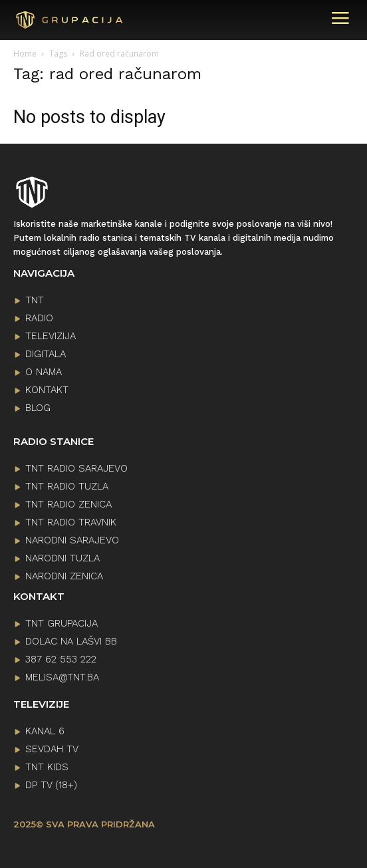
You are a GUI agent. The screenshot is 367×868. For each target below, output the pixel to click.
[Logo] (70, 20)
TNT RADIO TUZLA (67, 486)
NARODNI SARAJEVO (72, 540)
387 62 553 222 (61, 659)
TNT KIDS (47, 767)
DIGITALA (46, 354)
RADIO (39, 318)
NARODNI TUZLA (62, 558)
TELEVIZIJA (51, 336)
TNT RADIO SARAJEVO (76, 468)
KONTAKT (47, 390)
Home (25, 54)
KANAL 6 (45, 731)
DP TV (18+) (51, 785)
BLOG (38, 408)
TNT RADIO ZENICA (68, 504)
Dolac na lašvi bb (71, 641)
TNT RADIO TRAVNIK (71, 522)
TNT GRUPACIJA (61, 623)
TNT (35, 300)
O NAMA (44, 372)
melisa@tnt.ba (62, 677)
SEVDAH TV (52, 749)
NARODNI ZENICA (64, 576)
